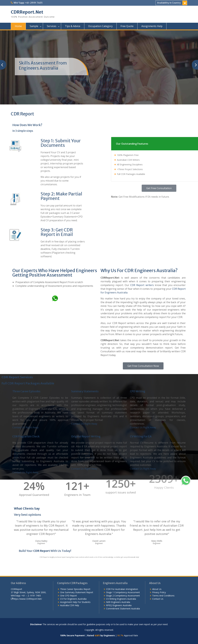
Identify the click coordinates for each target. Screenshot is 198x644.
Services (52, 26)
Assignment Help (69, 602)
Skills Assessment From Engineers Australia (43, 66)
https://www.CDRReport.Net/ (26, 599)
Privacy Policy (159, 592)
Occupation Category (100, 26)
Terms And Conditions (163, 596)
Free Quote (127, 26)
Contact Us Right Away (25, 427)
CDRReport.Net (27, 12)
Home (18, 26)
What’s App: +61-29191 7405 (81, 304)
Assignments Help (152, 26)
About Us (157, 589)
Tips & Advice (73, 26)
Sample (34, 26)
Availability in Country (169, 3)
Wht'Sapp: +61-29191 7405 (28, 3)
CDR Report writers (142, 285)
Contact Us (158, 599)
